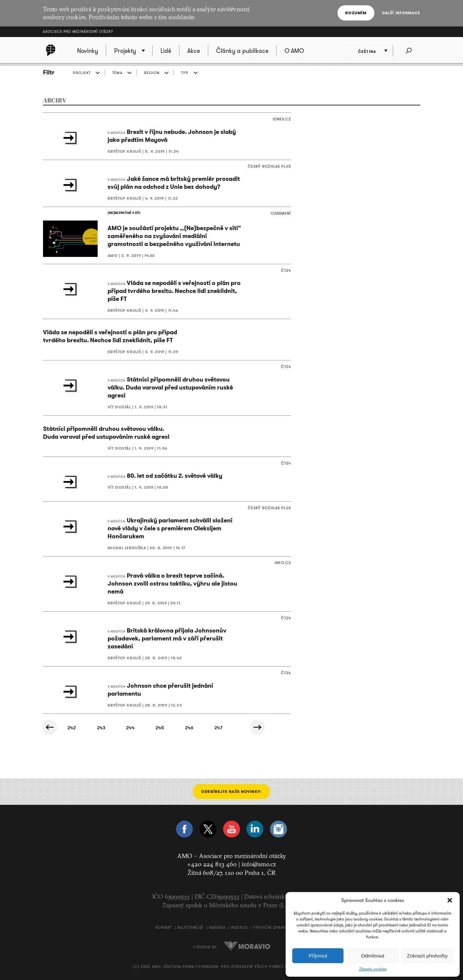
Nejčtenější (190, 928)
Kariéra (217, 928)
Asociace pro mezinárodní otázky (78, 32)
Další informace (401, 13)
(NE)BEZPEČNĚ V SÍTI (124, 213)
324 (80, 728)
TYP (185, 73)
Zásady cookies (373, 969)
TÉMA (117, 73)
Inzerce (239, 928)
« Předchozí (50, 727)
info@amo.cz (259, 864)
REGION (152, 73)
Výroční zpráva (270, 928)
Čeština (368, 51)
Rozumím (356, 13)
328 (199, 728)
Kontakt (164, 928)
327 (169, 728)
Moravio (247, 946)
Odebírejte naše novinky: (231, 791)
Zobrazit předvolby (427, 956)
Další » (258, 727)
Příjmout (318, 956)
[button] (450, 900)
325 (109, 728)
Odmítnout (373, 956)
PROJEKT (82, 73)
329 (229, 728)
